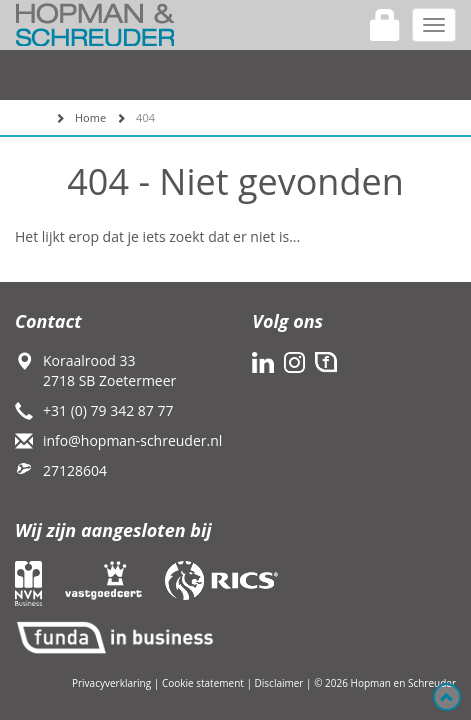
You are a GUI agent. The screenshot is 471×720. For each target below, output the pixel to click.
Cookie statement (203, 683)
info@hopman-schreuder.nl (132, 440)
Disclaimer (279, 683)
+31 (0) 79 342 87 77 (108, 410)
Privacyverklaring (111, 683)
